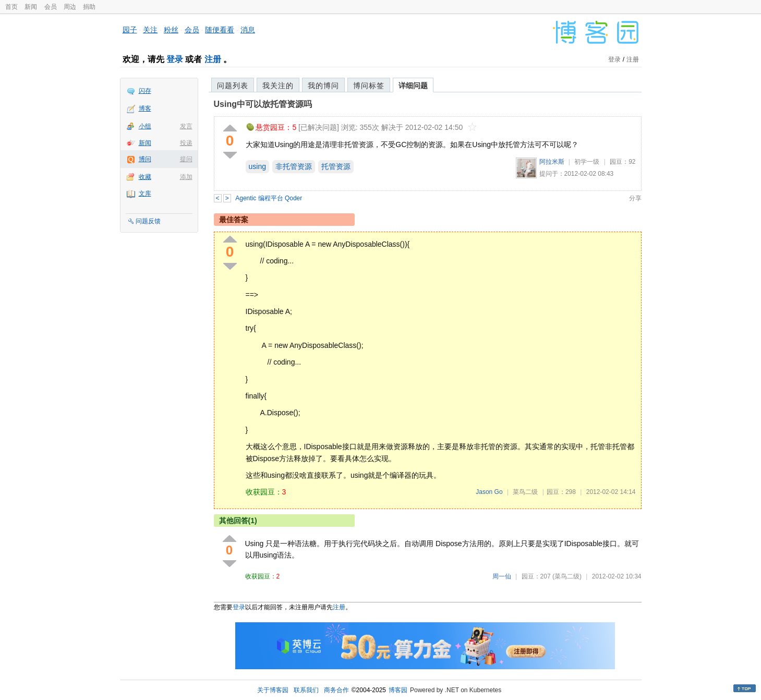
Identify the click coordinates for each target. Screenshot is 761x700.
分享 (635, 198)
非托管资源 (294, 166)
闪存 (145, 91)
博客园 (398, 690)
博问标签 (369, 86)
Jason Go (489, 492)
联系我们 (306, 690)
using (257, 166)
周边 (70, 7)
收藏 (145, 177)
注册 (213, 59)
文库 (145, 194)
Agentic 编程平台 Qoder (269, 198)
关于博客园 (273, 690)
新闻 (31, 7)
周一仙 (502, 576)
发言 (186, 126)
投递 (186, 143)
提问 (186, 159)
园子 (130, 30)
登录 (175, 59)
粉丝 (171, 30)
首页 (11, 7)
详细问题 (413, 86)
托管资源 (336, 166)
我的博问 (323, 86)
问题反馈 (148, 221)
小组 (145, 126)
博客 (145, 108)
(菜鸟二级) (567, 576)
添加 (186, 177)
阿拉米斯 (552, 162)
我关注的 (278, 86)
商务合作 (336, 690)
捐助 (89, 7)
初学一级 (587, 162)
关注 (150, 30)
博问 (145, 159)
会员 (51, 7)
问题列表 (233, 86)
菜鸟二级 (525, 492)
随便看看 (220, 30)
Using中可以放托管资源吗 (263, 104)
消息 (248, 30)
